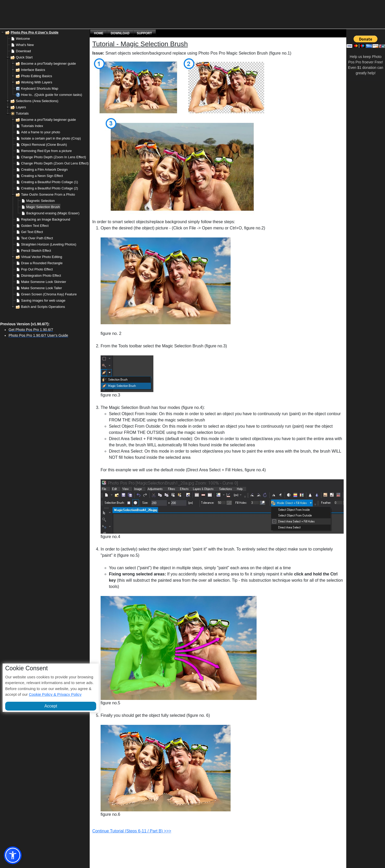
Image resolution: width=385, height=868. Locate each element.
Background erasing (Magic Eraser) (53, 213)
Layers (21, 107)
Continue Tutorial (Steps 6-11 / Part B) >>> (132, 831)
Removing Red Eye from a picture (46, 151)
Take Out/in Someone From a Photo (48, 194)
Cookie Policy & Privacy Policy (55, 694)
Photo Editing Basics (37, 76)
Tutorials (22, 113)
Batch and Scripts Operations (43, 307)
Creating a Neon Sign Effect (42, 176)
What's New (25, 45)
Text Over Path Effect (37, 238)
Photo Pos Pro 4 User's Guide (35, 32)
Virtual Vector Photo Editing (42, 257)
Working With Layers (37, 82)
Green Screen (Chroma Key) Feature (49, 294)
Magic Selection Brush (43, 207)
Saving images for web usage (43, 300)
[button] (13, 855)
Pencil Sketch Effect (36, 251)
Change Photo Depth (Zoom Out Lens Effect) (55, 163)
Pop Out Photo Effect (37, 269)
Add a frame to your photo (41, 132)
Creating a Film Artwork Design (44, 170)
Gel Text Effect (32, 232)
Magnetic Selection (41, 201)
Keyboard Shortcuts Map (40, 88)
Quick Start (24, 57)
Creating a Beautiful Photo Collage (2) (50, 188)
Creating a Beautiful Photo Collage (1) (50, 182)
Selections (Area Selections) (37, 101)
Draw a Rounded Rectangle (42, 263)
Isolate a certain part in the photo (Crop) (51, 138)
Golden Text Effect (35, 226)
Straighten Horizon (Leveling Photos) (49, 244)
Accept (51, 706)
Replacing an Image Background (46, 219)
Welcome (23, 39)
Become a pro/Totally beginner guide (48, 64)
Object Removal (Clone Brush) (44, 145)
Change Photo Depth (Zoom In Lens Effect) (54, 157)
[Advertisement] (165, 14)
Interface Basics (33, 70)
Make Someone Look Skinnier (44, 282)
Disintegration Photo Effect (41, 276)
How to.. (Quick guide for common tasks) (52, 95)
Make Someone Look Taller (41, 288)
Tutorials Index (32, 126)
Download (23, 51)
